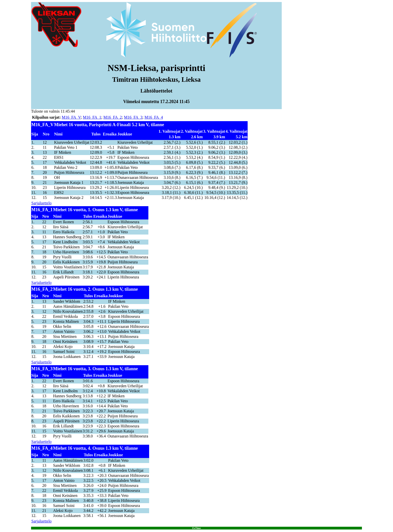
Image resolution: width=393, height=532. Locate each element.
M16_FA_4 (154, 117)
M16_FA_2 (113, 117)
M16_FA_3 (133, 117)
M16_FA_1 (92, 117)
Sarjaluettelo (41, 203)
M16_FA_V (71, 117)
